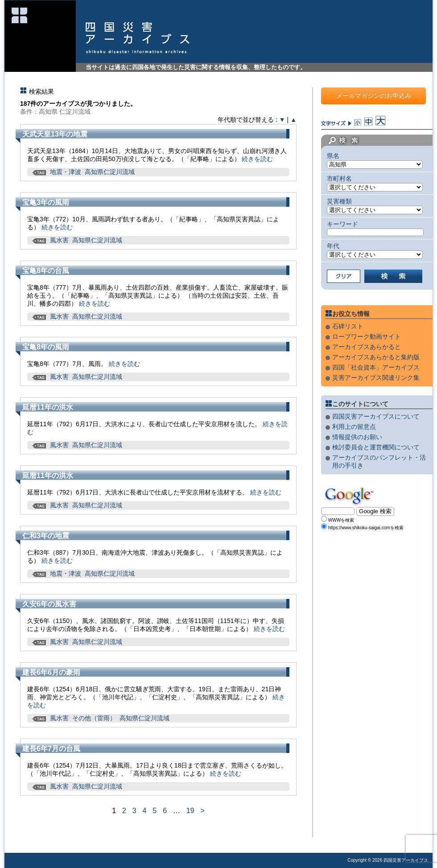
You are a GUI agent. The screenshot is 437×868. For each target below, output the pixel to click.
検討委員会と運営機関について (376, 447)
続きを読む (257, 159)
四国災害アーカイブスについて (376, 416)
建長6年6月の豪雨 (51, 672)
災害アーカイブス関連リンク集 (376, 378)
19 (190, 811)
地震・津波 (66, 172)
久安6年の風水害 (49, 604)
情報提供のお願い (357, 437)
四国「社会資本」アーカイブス (376, 367)
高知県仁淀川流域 (110, 172)
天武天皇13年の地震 (55, 134)
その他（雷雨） (94, 718)
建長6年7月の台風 (51, 749)
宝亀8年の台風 (46, 271)
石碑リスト (348, 326)
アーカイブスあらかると (367, 347)
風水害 (59, 240)
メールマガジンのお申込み (374, 96)
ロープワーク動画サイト (367, 336)
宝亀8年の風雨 (46, 347)
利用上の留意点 (354, 427)
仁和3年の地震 (46, 536)
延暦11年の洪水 (48, 407)
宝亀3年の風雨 (46, 202)
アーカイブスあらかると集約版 (376, 357)
